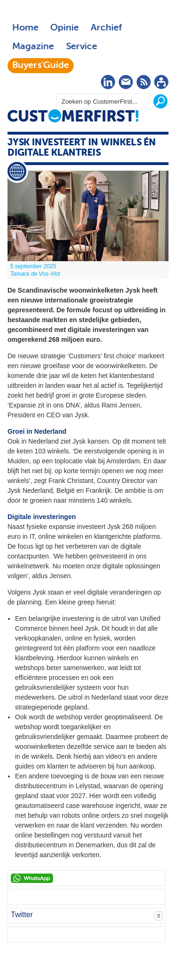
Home (25, 28)
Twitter (22, 915)
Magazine (33, 47)
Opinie (65, 28)
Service (81, 47)
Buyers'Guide (41, 66)
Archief (106, 28)
